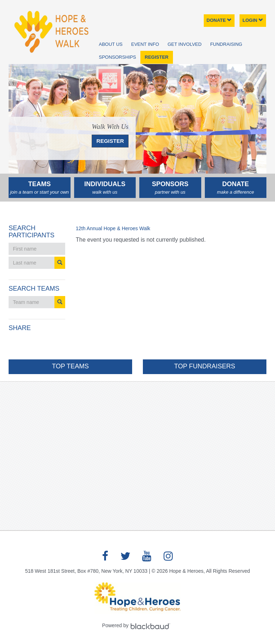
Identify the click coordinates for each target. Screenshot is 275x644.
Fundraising (226, 44)
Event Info (145, 44)
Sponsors (170, 188)
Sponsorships (117, 57)
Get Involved (185, 44)
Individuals (105, 188)
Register (156, 57)
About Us (111, 44)
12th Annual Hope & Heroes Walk (113, 228)
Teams (40, 188)
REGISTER (110, 141)
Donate (219, 20)
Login (253, 20)
